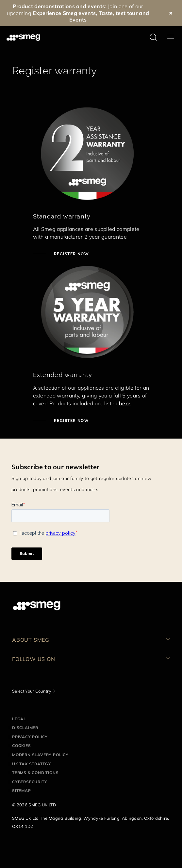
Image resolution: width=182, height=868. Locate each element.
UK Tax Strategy (32, 764)
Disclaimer (25, 728)
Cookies (22, 746)
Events (78, 20)
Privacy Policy (30, 737)
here (125, 403)
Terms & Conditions (35, 773)
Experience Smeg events (64, 13)
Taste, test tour (118, 13)
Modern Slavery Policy (40, 755)
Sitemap (22, 791)
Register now (71, 254)
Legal (19, 719)
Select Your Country (32, 691)
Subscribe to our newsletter (56, 467)
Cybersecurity (30, 782)
